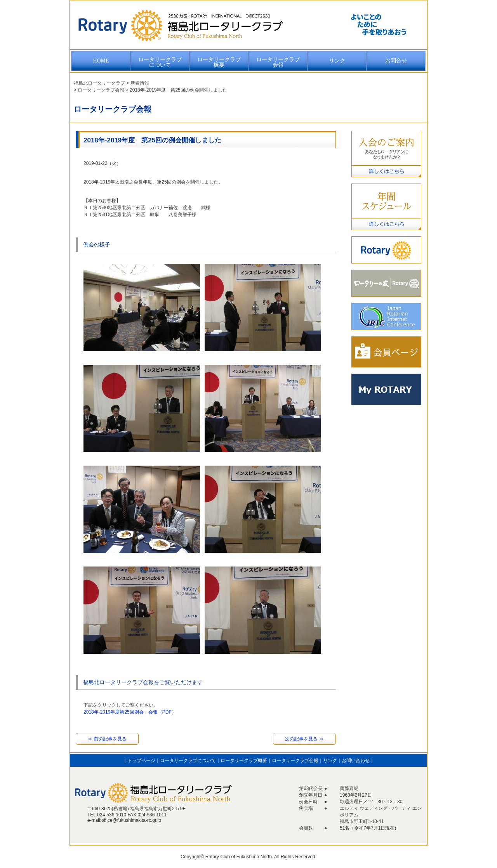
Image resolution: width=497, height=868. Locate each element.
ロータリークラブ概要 (219, 62)
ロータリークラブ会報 (278, 62)
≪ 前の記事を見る (107, 739)
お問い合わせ (356, 761)
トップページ (141, 761)
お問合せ (396, 61)
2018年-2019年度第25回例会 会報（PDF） (130, 712)
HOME (101, 61)
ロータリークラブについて (160, 62)
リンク (337, 61)
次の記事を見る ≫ (304, 739)
